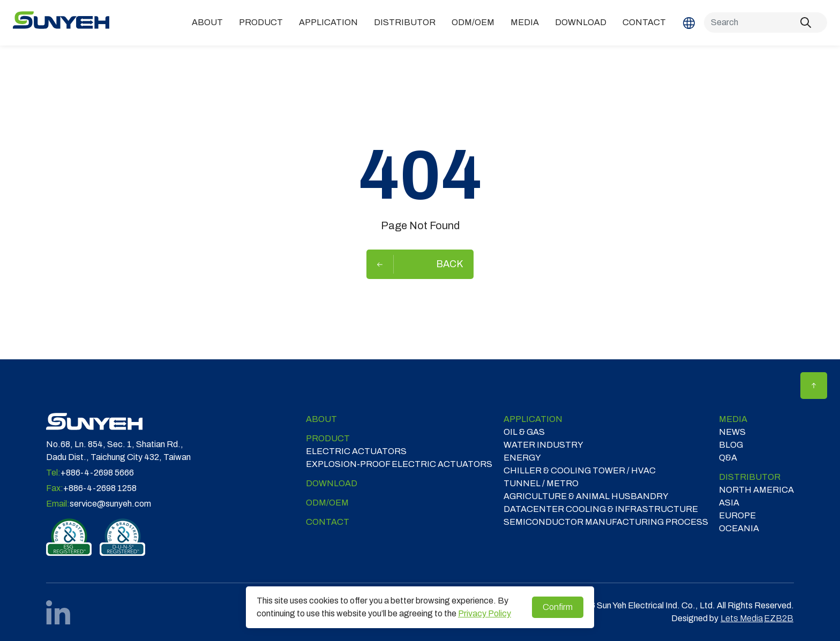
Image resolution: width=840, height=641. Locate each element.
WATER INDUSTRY (543, 445)
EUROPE (737, 515)
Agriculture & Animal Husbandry (586, 496)
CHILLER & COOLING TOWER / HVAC (580, 470)
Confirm (558, 607)
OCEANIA (739, 528)
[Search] (766, 22)
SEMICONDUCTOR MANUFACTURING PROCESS (606, 522)
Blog (731, 445)
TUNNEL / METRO (541, 483)
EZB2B (779, 618)
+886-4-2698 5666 (97, 473)
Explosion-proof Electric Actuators (399, 464)
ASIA (729, 503)
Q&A (728, 458)
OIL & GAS (524, 432)
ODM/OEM (473, 22)
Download (581, 22)
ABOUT (207, 22)
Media (525, 22)
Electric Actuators (356, 451)
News (732, 432)
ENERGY (522, 458)
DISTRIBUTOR (405, 22)
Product (261, 22)
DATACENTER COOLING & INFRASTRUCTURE (601, 509)
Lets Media (742, 618)
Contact (644, 22)
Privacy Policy (485, 613)
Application (328, 22)
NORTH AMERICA (756, 490)
